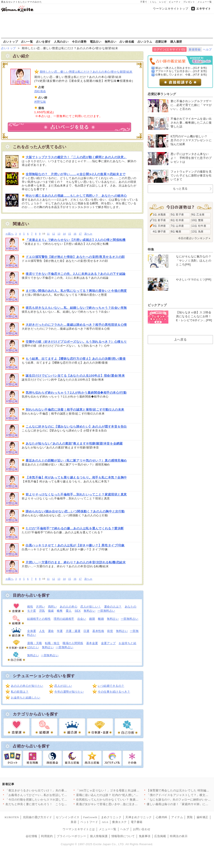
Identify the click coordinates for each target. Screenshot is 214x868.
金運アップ (108, 643)
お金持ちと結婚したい (26, 698)
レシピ (163, 2)
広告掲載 (160, 836)
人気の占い (61, 42)
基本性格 (98, 631)
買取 (190, 817)
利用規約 (47, 836)
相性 (30, 607)
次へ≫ (88, 234)
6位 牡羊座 (177, 220)
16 (75, 234)
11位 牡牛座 (199, 226)
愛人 (69, 611)
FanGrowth (90, 817)
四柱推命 (40, 91)
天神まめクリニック (139, 817)
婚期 (92, 619)
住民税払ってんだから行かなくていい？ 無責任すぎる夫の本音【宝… (122, 800)
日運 (86, 631)
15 (70, 234)
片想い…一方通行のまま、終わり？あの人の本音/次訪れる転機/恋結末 (76, 562)
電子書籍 (137, 822)
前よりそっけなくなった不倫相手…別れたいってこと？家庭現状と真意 (76, 494)
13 (59, 234)
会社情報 (32, 836)
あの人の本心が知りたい (27, 686)
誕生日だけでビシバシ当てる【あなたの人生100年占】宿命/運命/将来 (75, 376)
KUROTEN (12, 817)
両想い (52, 607)
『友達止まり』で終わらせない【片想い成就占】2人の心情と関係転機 (76, 240)
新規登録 (195, 50)
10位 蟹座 (197, 220)
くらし (153, 2)
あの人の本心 (69, 607)
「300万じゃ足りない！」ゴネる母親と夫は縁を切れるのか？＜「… (121, 790)
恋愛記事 (161, 42)
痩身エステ (119, 822)
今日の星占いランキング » (194, 238)
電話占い (96, 42)
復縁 (51, 611)
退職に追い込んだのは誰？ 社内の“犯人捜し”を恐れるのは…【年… (120, 795)
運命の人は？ (113, 607)
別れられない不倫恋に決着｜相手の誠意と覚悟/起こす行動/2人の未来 (75, 410)
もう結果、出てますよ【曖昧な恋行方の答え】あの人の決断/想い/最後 (76, 359)
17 (80, 234)
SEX (78, 611)
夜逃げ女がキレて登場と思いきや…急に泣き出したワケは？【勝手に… (123, 804)
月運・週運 (73, 631)
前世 (110, 631)
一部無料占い (106, 611)
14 (64, 234)
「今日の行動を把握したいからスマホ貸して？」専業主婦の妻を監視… (52, 800)
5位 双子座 (177, 215)
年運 (60, 631)
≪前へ (9, 234)
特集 (151, 249)
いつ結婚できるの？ (111, 686)
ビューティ (175, 2)
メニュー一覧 (205, 2)
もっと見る (180, 189)
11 (48, 234)
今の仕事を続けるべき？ (114, 692)
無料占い (111, 42)
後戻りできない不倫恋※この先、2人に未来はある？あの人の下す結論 (76, 274)
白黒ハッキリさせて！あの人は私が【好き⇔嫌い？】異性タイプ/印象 (75, 545)
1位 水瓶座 (159, 215)
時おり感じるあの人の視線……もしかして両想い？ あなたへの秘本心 (76, 196)
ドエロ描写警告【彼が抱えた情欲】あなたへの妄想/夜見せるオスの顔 (75, 257)
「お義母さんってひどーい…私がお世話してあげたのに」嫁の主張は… (52, 795)
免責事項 (145, 836)
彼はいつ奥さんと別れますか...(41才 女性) (181, 68)
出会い (82, 619)
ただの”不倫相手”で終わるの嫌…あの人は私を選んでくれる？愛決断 (75, 528)
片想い (41, 607)
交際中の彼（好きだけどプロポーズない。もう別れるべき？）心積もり (76, 342)
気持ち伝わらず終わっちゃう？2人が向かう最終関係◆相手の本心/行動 (76, 393)
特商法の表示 (179, 836)
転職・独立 (52, 643)
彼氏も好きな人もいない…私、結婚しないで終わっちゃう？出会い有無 (76, 308)
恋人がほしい (63, 686)
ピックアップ (157, 305)
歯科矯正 (202, 817)
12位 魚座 (197, 232)
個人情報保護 (99, 836)
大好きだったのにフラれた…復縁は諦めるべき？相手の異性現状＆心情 (76, 325)
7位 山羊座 (177, 226)
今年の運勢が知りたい (69, 692)
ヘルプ (207, 50)
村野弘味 (40, 102)
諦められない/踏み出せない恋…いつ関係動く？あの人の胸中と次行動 (75, 511)
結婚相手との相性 (39, 619)
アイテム (177, 817)
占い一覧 (27, 42)
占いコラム (145, 42)
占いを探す (43, 42)
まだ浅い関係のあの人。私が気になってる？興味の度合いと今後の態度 (76, 291)
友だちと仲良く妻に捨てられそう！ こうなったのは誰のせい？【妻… (52, 804)
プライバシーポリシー (71, 836)
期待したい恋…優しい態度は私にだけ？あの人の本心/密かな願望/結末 (86, 72)
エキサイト (204, 9)
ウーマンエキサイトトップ (171, 9)
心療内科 (162, 817)
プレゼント (189, 2)
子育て (144, 2)
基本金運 (92, 643)
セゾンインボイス (68, 817)
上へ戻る (180, 339)
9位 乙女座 (198, 215)
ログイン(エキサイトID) (169, 50)
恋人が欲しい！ (91, 607)
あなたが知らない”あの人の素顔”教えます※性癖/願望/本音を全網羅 (74, 443)
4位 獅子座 (159, 232)
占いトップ (11, 42)
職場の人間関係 (73, 643)
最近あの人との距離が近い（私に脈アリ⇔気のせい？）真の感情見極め (76, 460)
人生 (42, 631)
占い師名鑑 (127, 42)
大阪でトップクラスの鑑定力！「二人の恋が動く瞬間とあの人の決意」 (76, 157)
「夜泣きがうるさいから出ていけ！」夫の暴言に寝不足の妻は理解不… (52, 790)
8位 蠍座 (176, 232)
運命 (51, 631)
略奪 (60, 611)
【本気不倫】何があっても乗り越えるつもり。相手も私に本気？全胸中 (76, 477)
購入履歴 (176, 42)
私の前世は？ (20, 692)
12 (54, 234)
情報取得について (123, 836)
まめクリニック (111, 817)
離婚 (101, 619)
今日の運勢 (79, 42)
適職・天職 (35, 643)
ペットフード (89, 822)
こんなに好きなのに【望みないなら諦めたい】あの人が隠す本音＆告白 (76, 426)
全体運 (32, 631)
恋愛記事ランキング (162, 94)
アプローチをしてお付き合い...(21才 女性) (181, 71)
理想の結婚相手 (64, 619)
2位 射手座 (159, 220)
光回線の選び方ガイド (37, 817)
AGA (105, 822)
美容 (74, 822)
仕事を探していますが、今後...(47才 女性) (181, 75)
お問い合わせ (142, 829)
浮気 (42, 611)
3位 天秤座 (159, 226)
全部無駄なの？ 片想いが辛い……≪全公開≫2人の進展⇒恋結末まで (76, 174)
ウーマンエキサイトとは (79, 829)
